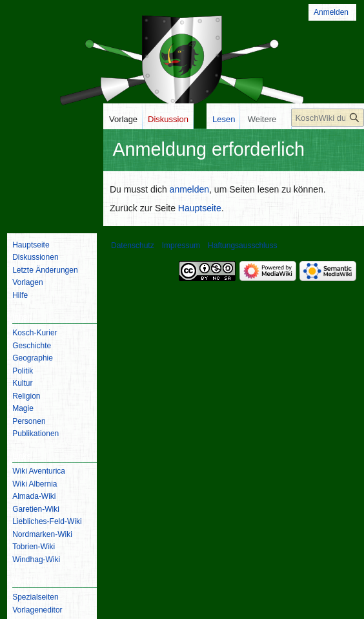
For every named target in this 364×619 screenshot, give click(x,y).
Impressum (181, 246)
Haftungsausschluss (242, 246)
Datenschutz (133, 246)
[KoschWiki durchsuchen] (328, 221)
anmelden (190, 189)
